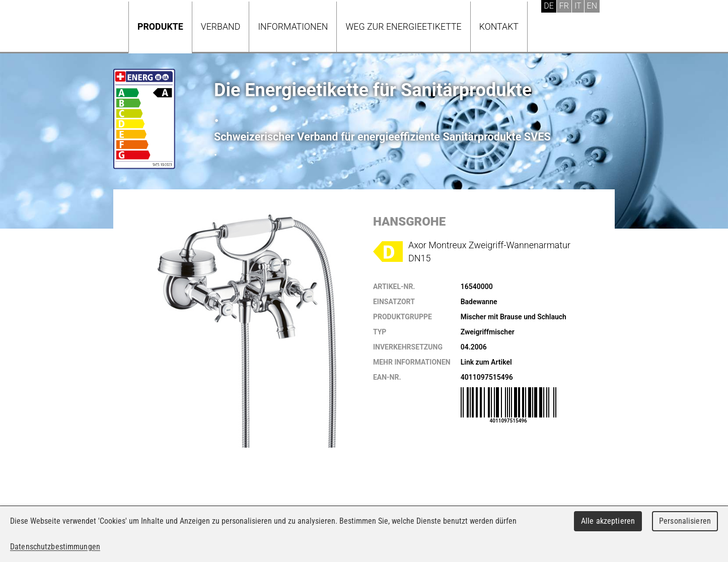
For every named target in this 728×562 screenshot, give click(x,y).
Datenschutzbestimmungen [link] (55, 547)
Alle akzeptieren (608, 521)
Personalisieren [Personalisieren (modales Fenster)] (685, 521)
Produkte (160, 26)
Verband (221, 26)
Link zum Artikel (486, 362)
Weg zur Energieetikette (403, 26)
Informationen (293, 26)
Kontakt (499, 26)
